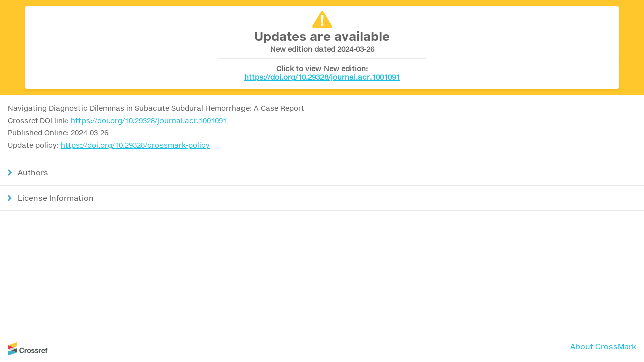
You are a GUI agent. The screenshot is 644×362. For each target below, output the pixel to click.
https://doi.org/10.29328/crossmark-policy (135, 145)
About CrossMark (603, 346)
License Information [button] (56, 198)
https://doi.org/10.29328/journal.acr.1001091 (322, 77)
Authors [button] (33, 172)
